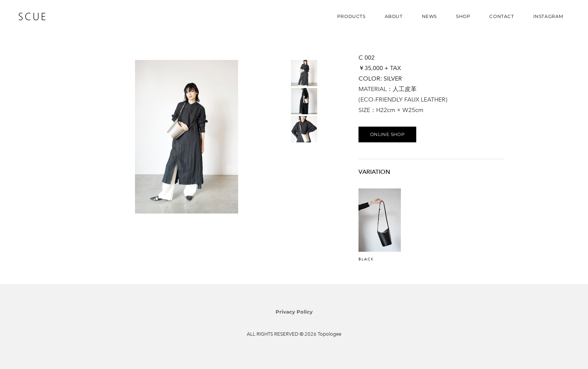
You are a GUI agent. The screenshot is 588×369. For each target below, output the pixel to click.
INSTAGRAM (548, 16)
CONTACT (502, 16)
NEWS (429, 16)
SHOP (463, 16)
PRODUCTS (351, 16)
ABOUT (394, 16)
